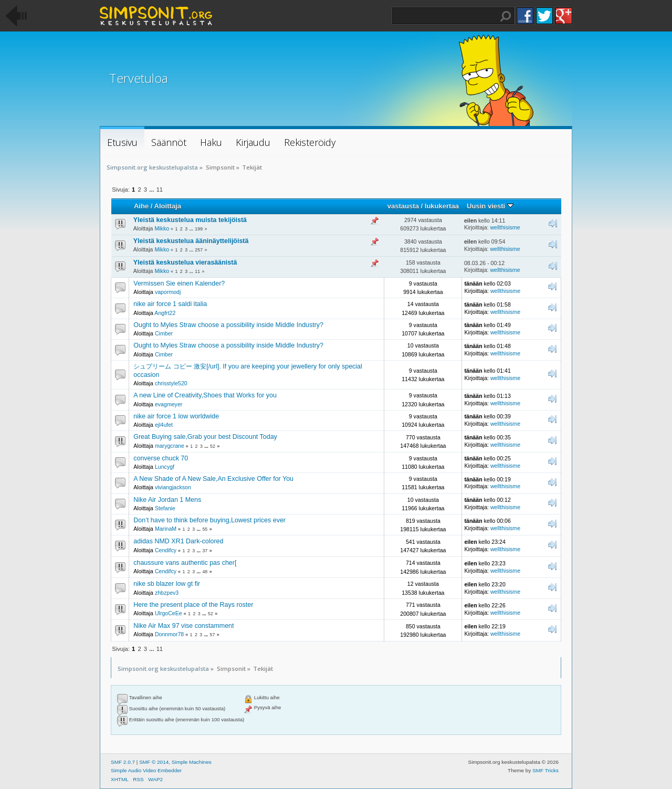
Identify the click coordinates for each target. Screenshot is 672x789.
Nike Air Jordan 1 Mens (167, 500)
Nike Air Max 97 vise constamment (183, 626)
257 (199, 250)
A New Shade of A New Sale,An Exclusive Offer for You (213, 479)
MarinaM (166, 529)
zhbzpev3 (167, 593)
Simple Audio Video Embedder (146, 770)
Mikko (162, 228)
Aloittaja (168, 206)
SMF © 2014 (154, 762)
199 (199, 229)
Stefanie (165, 508)
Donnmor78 (169, 634)
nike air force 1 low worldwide (176, 416)
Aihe (141, 206)
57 (213, 635)
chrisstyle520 (171, 383)
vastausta (403, 206)
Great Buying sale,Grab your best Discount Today (205, 437)
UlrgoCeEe (169, 613)
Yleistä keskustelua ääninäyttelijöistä (191, 241)
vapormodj (168, 292)
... (152, 190)
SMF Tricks (545, 770)
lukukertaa (442, 206)
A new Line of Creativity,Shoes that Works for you (205, 395)
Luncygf (165, 467)
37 (205, 551)
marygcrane (170, 446)
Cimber (164, 333)
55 (205, 529)
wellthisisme (505, 227)
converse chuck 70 (161, 458)
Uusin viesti (490, 206)
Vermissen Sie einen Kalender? (179, 283)
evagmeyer (169, 404)
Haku (506, 16)
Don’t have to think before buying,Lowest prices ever (209, 520)
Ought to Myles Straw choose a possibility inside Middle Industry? (228, 325)
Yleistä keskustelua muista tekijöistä (190, 220)
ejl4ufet (164, 425)
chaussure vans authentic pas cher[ (185, 563)
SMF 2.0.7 (123, 762)
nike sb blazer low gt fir (167, 584)
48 (205, 572)
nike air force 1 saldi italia (170, 304)
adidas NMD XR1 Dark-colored (178, 541)
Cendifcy (166, 550)
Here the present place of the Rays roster (193, 605)
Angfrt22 (165, 313)
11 (160, 190)
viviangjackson (173, 487)
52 (213, 446)
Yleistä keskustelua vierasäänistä (185, 262)
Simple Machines (192, 762)
